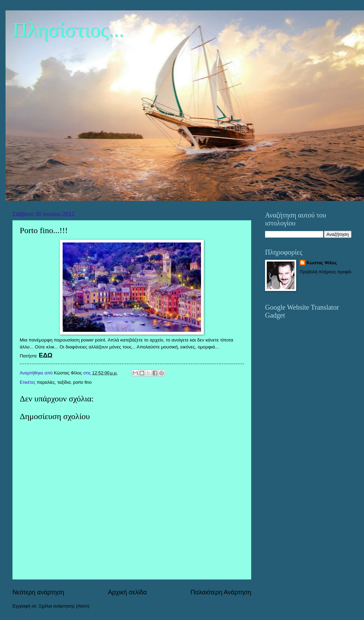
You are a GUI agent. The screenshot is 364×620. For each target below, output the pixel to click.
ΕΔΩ (45, 355)
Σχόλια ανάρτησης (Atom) (64, 606)
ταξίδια (64, 382)
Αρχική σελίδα (127, 592)
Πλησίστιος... (68, 30)
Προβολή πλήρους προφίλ (326, 272)
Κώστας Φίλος (322, 263)
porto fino (82, 382)
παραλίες (46, 382)
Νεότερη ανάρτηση (38, 592)
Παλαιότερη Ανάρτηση (221, 592)
